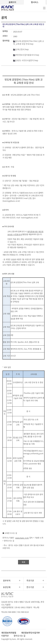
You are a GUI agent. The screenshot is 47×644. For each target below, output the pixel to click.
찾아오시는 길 (20, 636)
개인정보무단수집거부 (30, 633)
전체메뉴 (44, 8)
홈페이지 (12, 2)
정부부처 (7, 580)
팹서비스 (35, 2)
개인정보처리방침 (9, 633)
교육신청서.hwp (21, 49)
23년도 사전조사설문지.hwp (26, 60)
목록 (23, 562)
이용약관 (5, 636)
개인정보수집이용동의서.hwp (26, 55)
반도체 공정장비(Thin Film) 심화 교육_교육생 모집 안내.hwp (29, 43)
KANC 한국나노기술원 (9, 8)
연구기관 (30, 587)
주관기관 (30, 580)
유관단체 (7, 587)
